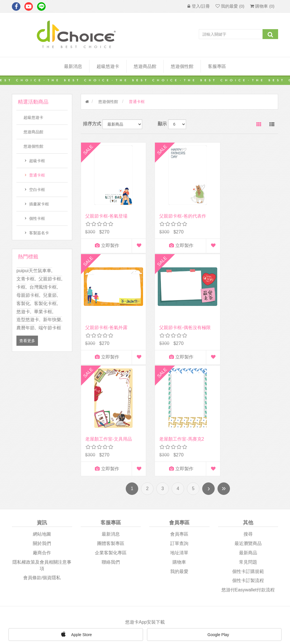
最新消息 (73, 66)
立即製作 (104, 240)
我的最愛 (179, 460)
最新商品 (248, 442)
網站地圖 (42, 423)
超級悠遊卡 (108, 66)
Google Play (214, 524)
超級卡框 (37, 161)
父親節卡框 (50, 279)
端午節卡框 (50, 328)
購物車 (179, 451)
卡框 (22, 287)
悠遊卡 (24, 312)
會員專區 (179, 423)
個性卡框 (37, 218)
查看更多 (27, 341)
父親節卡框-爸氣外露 (244, 210)
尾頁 (224, 378)
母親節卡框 (28, 295)
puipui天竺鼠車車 (34, 271)
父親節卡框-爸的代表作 (177, 210)
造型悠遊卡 (28, 320)
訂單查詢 (179, 432)
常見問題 (248, 451)
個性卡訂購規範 (248, 460)
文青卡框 (26, 279)
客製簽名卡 (39, 233)
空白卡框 (37, 190)
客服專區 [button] (217, 66)
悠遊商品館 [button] (145, 66)
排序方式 (92, 124)
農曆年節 (26, 328)
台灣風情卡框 (44, 287)
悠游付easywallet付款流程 (248, 479)
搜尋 (248, 423)
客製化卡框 (46, 303)
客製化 (24, 303)
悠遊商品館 (33, 132)
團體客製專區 (111, 432)
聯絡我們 (111, 451)
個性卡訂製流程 (248, 470)
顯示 (162, 124)
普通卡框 (37, 175)
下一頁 (208, 378)
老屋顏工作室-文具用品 (177, 322)
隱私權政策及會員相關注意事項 (42, 454)
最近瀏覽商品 (248, 432)
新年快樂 (53, 320)
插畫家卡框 (39, 204)
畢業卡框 (44, 312)
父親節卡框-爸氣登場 (106, 210)
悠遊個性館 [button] (182, 66)
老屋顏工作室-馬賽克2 (245, 322)
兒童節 (50, 295)
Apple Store (76, 523)
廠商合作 (42, 442)
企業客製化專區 (111, 442)
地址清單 (179, 442)
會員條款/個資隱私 (42, 467)
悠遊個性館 (33, 146)
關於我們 (42, 432)
